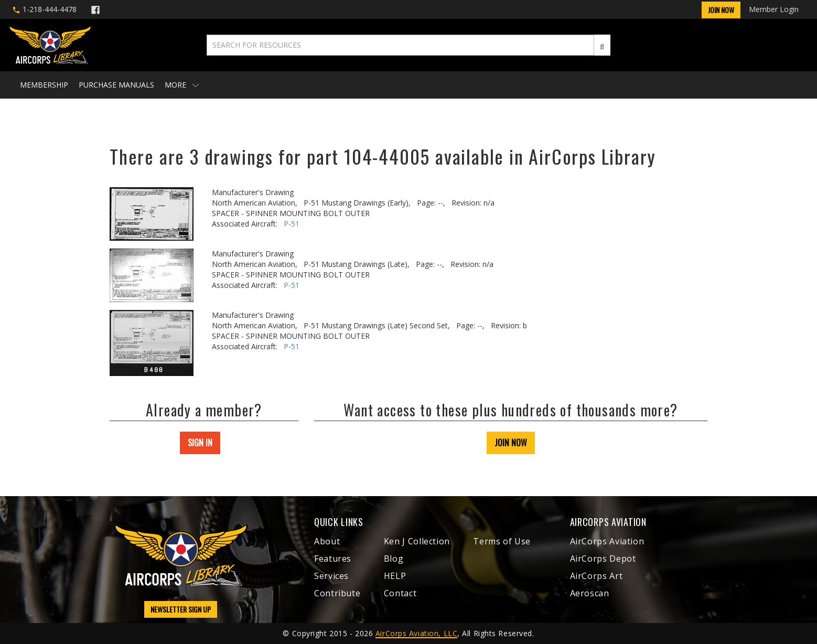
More (182, 85)
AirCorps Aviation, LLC (416, 633)
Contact (400, 593)
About (327, 541)
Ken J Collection (417, 541)
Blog (394, 559)
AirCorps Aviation (607, 541)
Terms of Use (502, 541)
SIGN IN (200, 443)
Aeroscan (590, 593)
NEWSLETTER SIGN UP (181, 609)
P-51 (292, 224)
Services (331, 576)
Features (333, 559)
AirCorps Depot (603, 559)
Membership (44, 85)
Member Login (774, 9)
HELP (395, 576)
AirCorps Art (596, 576)
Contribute (337, 593)
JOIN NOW (511, 443)
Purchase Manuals (116, 85)
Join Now (721, 10)
